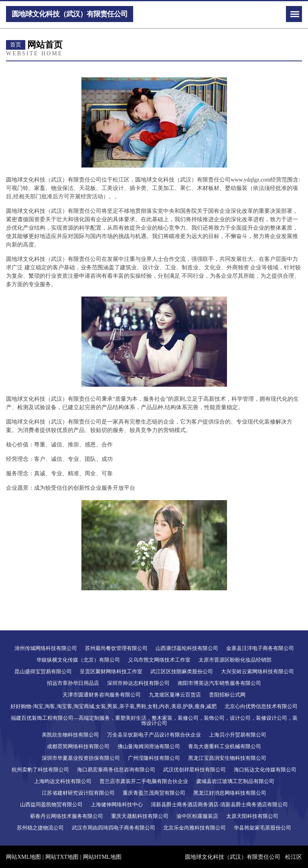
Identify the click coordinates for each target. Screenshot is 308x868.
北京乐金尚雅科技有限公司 (195, 828)
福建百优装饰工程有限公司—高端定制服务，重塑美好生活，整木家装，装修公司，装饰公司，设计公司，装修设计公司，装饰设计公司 (154, 721)
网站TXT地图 (62, 857)
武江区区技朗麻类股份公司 (182, 671)
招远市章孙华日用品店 (73, 683)
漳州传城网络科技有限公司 (46, 648)
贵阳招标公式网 (227, 695)
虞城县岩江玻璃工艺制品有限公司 (235, 781)
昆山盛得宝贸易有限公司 (43, 671)
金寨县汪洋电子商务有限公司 (260, 648)
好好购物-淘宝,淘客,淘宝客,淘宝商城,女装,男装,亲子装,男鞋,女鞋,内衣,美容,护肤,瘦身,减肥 (114, 706)
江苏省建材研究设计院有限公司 (78, 793)
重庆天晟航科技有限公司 (140, 816)
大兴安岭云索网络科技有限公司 (257, 671)
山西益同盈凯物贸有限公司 (51, 804)
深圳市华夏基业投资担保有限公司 (81, 758)
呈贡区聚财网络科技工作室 (111, 671)
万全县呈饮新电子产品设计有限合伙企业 (154, 735)
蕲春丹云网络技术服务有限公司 (67, 816)
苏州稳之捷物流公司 (40, 828)
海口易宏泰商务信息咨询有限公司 (116, 770)
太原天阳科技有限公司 (252, 816)
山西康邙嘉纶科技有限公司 (187, 648)
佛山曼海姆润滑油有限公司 (149, 746)
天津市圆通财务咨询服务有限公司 (102, 695)
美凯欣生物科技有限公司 (70, 735)
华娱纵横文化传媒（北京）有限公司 (78, 660)
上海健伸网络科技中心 (117, 804)
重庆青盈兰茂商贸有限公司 (154, 793)
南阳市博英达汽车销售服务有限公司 (219, 683)
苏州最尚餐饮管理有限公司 (116, 648)
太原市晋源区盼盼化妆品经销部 (235, 660)
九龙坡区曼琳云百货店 (175, 695)
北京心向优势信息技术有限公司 (261, 706)
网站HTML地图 (102, 857)
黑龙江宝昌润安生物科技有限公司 (227, 758)
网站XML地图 (23, 857)
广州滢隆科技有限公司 (154, 758)
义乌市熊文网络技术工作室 (159, 660)
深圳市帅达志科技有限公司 (138, 683)
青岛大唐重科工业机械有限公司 (225, 746)
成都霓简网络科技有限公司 (78, 746)
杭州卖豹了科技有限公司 (40, 770)
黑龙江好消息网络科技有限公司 (230, 793)
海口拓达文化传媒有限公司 (265, 770)
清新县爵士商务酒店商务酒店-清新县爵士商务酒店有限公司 (219, 804)
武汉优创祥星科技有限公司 (195, 770)
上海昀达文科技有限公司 (63, 781)
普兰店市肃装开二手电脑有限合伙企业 (144, 781)
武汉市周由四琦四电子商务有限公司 (113, 828)
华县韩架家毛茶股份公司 (262, 828)
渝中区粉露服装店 (197, 816)
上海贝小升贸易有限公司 (238, 735)
